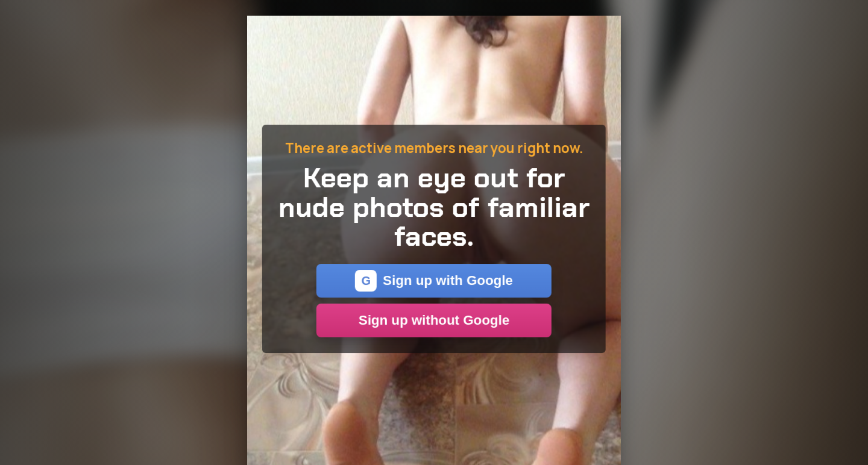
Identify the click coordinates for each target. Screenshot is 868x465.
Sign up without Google (434, 320)
